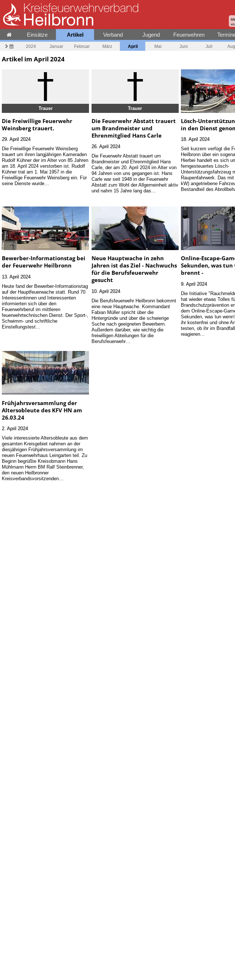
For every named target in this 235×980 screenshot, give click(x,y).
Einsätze (37, 35)
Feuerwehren (189, 35)
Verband (113, 35)
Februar (82, 46)
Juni (184, 46)
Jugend (151, 35)
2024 (31, 46)
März (107, 46)
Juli (209, 46)
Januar (56, 46)
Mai (158, 46)
